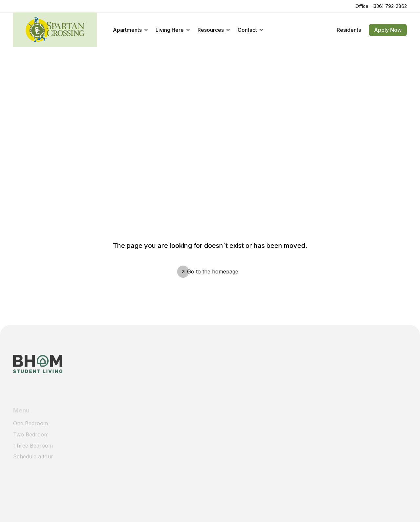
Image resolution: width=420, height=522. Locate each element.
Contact (250, 30)
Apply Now (388, 30)
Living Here (173, 30)
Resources (214, 30)
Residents (349, 30)
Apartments (130, 30)
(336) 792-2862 (389, 6)
